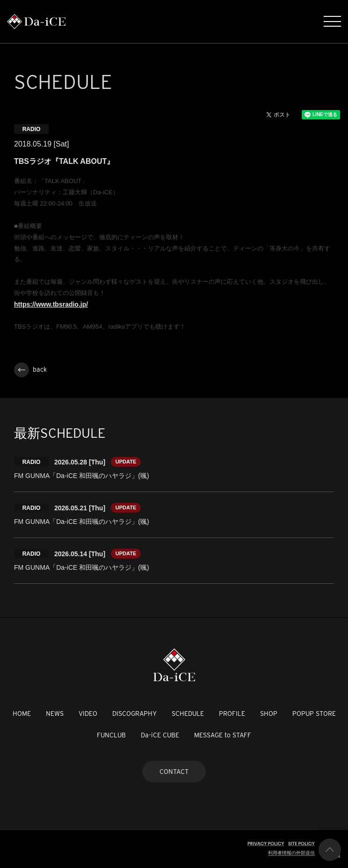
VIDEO (88, 714)
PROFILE (232, 714)
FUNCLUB (111, 735)
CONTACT (174, 772)
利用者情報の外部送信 (291, 853)
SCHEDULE (188, 714)
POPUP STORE (314, 714)
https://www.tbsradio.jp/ (51, 304)
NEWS (55, 714)
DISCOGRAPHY (134, 714)
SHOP (269, 714)
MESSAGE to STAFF (223, 735)
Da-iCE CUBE (160, 735)
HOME (22, 714)
